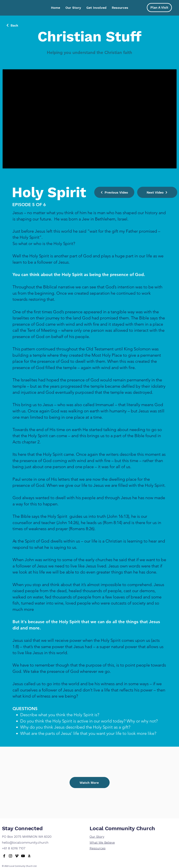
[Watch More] (90, 783)
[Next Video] (157, 192)
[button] (96, 8)
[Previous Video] (114, 192)
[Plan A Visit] (159, 8)
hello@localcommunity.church (25, 842)
